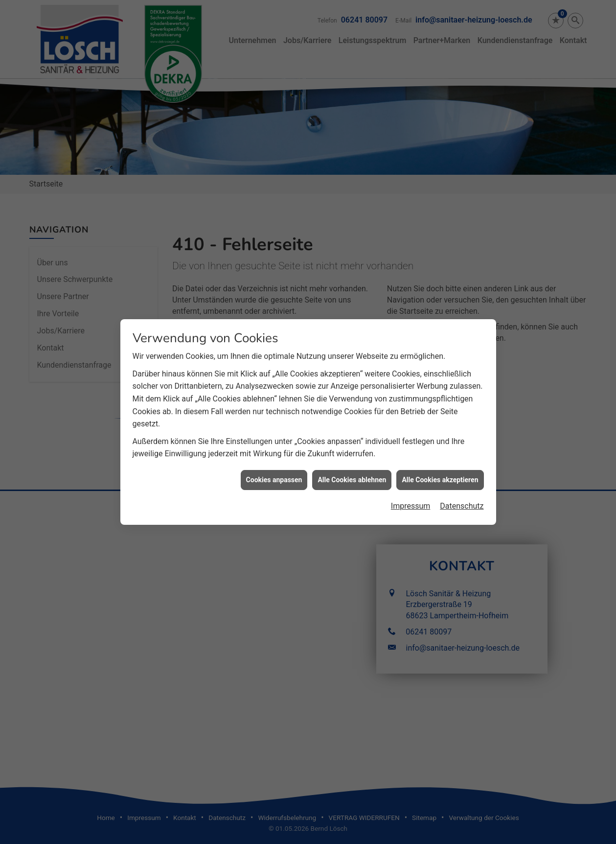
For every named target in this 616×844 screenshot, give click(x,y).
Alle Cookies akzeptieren (440, 456)
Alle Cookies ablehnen (352, 456)
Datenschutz (462, 482)
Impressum (411, 482)
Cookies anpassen (274, 456)
